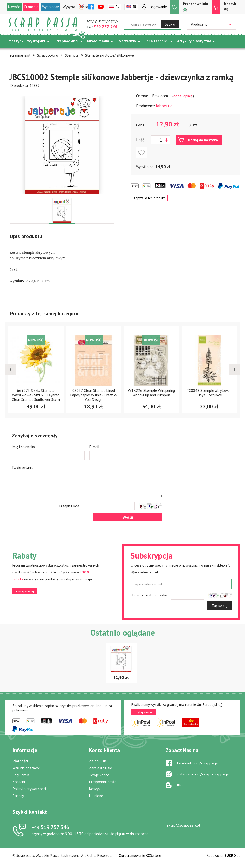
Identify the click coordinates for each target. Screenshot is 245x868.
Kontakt (19, 782)
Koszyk (95, 789)
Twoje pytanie (23, 467)
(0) (230, 6)
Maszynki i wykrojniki (27, 41)
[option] (62, 143)
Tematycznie (20, 53)
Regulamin (21, 775)
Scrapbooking (66, 41)
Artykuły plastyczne (194, 41)
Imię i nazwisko (23, 447)
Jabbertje (164, 106)
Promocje (31, 7)
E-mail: (95, 447)
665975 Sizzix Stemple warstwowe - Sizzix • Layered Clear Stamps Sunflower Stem (36, 395)
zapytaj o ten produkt (149, 198)
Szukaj (170, 24)
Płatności (20, 761)
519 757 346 (50, 827)
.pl (232, 855)
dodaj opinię (183, 96)
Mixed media (98, 41)
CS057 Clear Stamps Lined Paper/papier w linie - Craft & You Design (94, 395)
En (134, 7)
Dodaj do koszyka (203, 140)
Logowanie (158, 7)
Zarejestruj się (100, 768)
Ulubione (96, 796)
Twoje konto (99, 775)
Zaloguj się (98, 761)
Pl (117, 7)
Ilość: (141, 140)
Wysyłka (69, 7)
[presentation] (11, 369)
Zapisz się (219, 606)
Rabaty (18, 796)
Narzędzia (127, 41)
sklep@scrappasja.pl (102, 21)
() (195, 7)
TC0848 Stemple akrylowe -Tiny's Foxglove (209, 393)
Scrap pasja (43, 25)
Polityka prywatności (29, 789)
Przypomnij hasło (103, 782)
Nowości (14, 7)
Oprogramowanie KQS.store (140, 855)
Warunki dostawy (26, 768)
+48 (102, 27)
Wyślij (128, 517)
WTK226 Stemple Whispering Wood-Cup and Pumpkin (151, 393)
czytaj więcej (25, 591)
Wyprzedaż (50, 7)
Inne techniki (156, 41)
